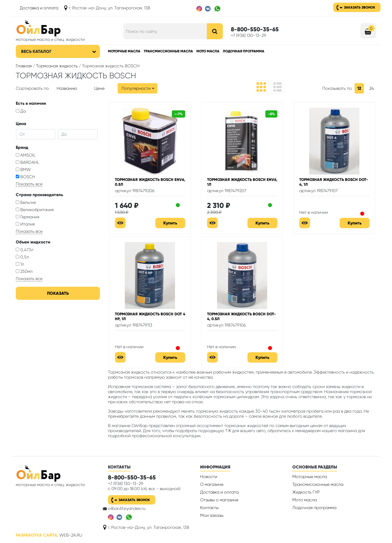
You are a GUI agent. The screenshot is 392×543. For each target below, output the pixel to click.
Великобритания (35, 210)
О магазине (212, 484)
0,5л (22, 257)
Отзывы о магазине (219, 500)
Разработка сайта (36, 535)
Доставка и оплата (39, 8)
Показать (58, 293)
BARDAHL (28, 162)
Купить (170, 223)
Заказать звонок (360, 7)
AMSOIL (26, 155)
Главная (24, 66)
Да (21, 111)
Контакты (209, 508)
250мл (24, 271)
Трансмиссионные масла (168, 51)
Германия (28, 217)
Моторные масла (124, 51)
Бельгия (26, 202)
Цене (99, 88)
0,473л (25, 250)
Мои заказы (212, 515)
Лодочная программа (244, 51)
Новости (209, 477)
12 (359, 88)
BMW (23, 170)
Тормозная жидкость (57, 66)
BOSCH (25, 177)
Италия (25, 224)
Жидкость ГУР (306, 492)
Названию (67, 88)
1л (20, 264)
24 (372, 88)
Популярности (136, 88)
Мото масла (208, 51)
